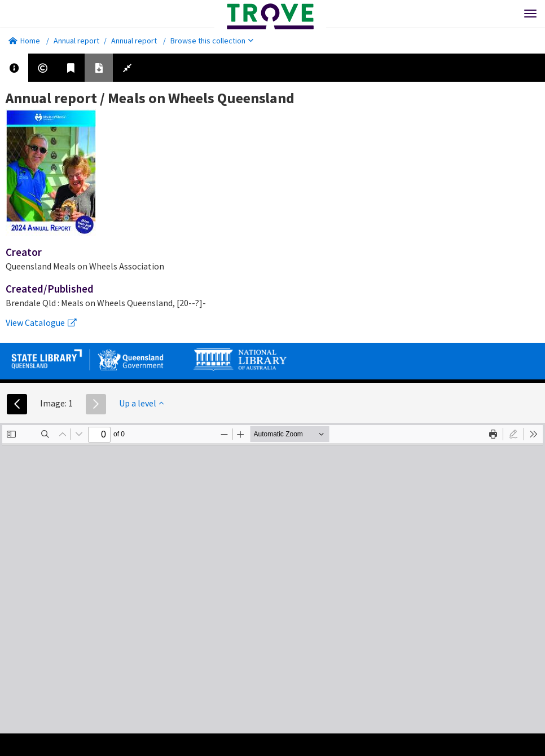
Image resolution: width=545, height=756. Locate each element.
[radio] (513, 434)
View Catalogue (41, 322)
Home (24, 41)
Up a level (141, 403)
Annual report (76, 41)
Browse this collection (212, 41)
